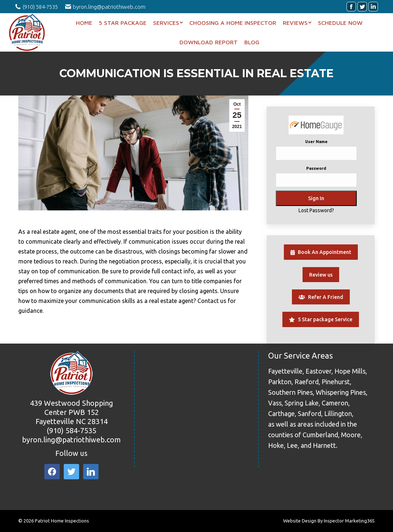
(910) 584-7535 (71, 430)
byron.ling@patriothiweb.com (71, 440)
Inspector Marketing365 (349, 521)
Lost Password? (316, 210)
